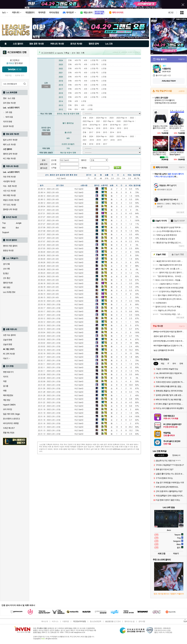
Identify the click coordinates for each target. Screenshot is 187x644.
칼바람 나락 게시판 (10, 209)
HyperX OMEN (9, 405)
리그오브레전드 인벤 (17, 52)
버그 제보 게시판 (9, 159)
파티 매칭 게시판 (9, 195)
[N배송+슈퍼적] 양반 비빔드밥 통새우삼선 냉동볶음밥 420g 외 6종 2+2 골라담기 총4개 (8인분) (169, 332)
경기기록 (6, 264)
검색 (25, 84)
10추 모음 (8, 117)
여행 (5, 391)
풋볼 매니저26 (9, 433)
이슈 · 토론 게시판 (10, 186)
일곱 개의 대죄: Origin (11, 414)
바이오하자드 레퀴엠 (11, 423)
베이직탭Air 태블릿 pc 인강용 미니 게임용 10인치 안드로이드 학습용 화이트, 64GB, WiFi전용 (169, 346)
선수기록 (6, 269)
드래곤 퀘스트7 (9, 428)
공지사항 (142, 621)
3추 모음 (8, 112)
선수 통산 (7, 278)
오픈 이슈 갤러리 (9, 335)
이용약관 (66, 621)
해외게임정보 (8, 395)
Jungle (19, 223)
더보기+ (182, 59)
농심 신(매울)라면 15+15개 (164, 350)
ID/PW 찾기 (20, 75)
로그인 (171, 13)
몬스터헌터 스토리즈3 (11, 419)
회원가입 (8, 75)
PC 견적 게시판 (9, 354)
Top (4, 223)
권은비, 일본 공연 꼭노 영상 (164, 336)
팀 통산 (6, 273)
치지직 (6, 377)
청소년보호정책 (95, 621)
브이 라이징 (7, 409)
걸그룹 (6, 386)
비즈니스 (55, 621)
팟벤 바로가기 (8, 372)
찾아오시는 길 (129, 621)
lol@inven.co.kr (119, 449)
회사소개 (45, 621)
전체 (46, 87)
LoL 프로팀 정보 (9, 292)
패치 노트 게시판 (9, 145)
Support (6, 232)
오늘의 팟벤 (7, 344)
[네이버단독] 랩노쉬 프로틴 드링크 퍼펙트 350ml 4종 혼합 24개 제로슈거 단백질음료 (169, 341)
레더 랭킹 (7, 287)
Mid (4, 228)
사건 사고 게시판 (9, 191)
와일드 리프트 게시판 (11, 200)
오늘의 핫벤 (7, 340)
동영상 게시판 (8, 251)
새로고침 (179, 212)
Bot (17, 228)
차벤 (5, 381)
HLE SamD (79, 189)
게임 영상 (7, 400)
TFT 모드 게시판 (9, 205)
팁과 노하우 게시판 (10, 140)
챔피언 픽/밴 (8, 283)
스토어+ (182, 91)
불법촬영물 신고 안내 (113, 621)
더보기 (176, 554)
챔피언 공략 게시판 (10, 154)
